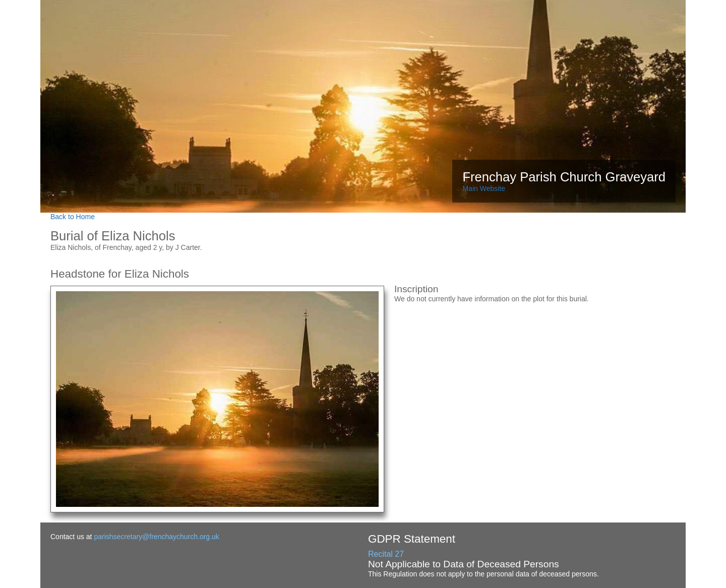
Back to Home (73, 217)
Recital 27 (386, 554)
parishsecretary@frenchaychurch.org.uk (156, 537)
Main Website (484, 188)
